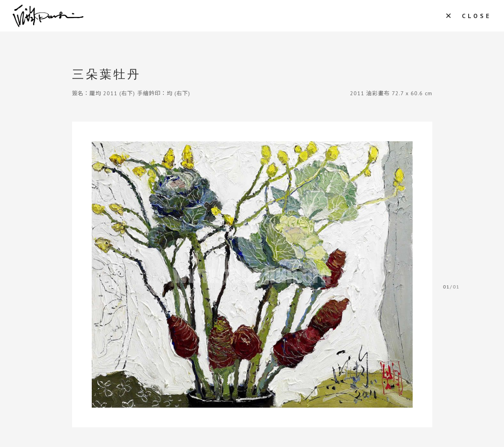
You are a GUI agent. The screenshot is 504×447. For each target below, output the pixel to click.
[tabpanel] (252, 274)
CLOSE (477, 16)
